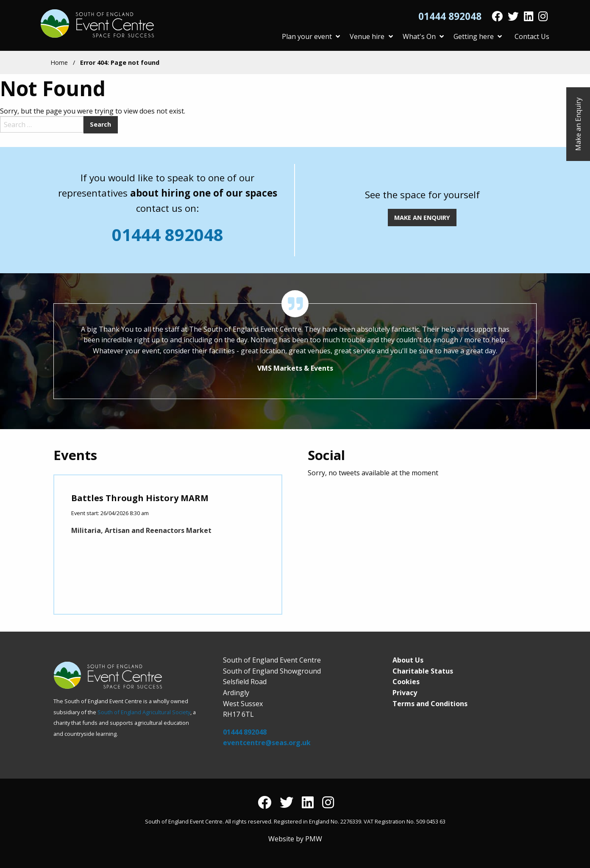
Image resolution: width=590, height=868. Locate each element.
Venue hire (371, 36)
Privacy (405, 693)
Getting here (478, 36)
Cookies (406, 682)
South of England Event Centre (98, 24)
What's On (423, 36)
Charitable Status (423, 671)
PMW (314, 839)
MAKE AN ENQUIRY (422, 218)
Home (59, 62)
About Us (408, 660)
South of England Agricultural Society (144, 712)
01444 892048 (450, 17)
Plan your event (311, 36)
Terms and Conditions (430, 704)
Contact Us (532, 36)
